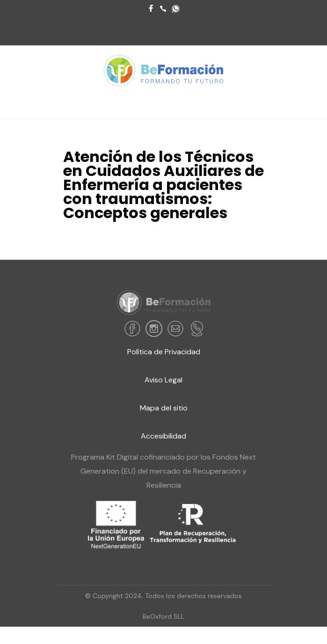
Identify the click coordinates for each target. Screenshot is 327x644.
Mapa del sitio (164, 408)
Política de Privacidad (164, 352)
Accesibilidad (163, 436)
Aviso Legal (163, 380)
